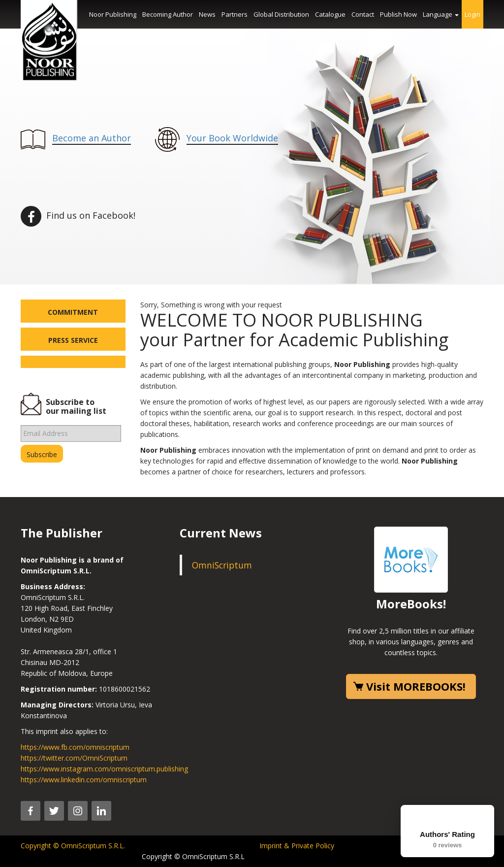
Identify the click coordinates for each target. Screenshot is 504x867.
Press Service (73, 340)
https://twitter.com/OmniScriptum (74, 758)
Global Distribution (281, 14)
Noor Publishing (113, 14)
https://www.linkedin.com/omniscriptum (84, 780)
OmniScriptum (222, 565)
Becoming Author (168, 14)
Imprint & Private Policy (297, 846)
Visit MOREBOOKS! (416, 686)
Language (441, 14)
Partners (235, 14)
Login (472, 14)
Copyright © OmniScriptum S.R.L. (73, 846)
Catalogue (330, 14)
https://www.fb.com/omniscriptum (75, 747)
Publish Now (398, 14)
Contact (363, 14)
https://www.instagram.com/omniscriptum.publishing (104, 769)
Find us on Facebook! (78, 215)
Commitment (73, 312)
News (207, 14)
